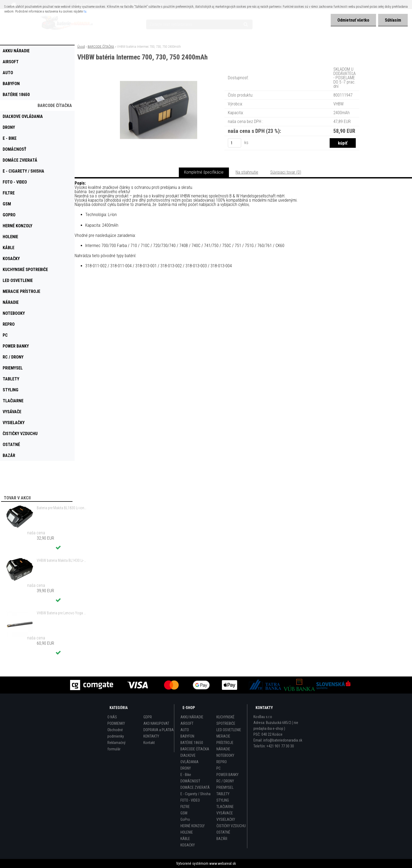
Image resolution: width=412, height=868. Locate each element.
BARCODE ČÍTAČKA (101, 47)
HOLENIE (187, 832)
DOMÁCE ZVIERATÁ (195, 787)
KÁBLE (185, 839)
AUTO (185, 730)
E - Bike (186, 775)
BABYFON (187, 736)
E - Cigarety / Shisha (195, 794)
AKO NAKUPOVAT (156, 723)
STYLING (223, 800)
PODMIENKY (116, 723)
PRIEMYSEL (225, 787)
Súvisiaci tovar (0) (286, 172)
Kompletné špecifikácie (204, 172)
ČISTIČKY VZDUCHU (231, 826)
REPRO (222, 762)
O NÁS (112, 717)
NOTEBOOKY (225, 755)
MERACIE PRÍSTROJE (225, 739)
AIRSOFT (187, 723)
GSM (184, 813)
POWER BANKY (227, 775)
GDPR (148, 717)
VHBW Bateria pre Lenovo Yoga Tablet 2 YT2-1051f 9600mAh (62, 613)
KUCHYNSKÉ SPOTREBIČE (226, 720)
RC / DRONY (225, 781)
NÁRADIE (223, 749)
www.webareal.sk (223, 863)
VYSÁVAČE (225, 813)
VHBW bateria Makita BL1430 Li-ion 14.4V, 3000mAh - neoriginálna (62, 560)
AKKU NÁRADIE (192, 717)
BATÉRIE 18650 (192, 743)
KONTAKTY (151, 736)
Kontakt (149, 743)
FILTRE (185, 807)
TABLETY (223, 794)
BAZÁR (222, 839)
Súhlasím (393, 20)
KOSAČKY (188, 845)
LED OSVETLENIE (229, 730)
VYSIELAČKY (226, 819)
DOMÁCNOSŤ (190, 781)
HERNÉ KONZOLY (193, 826)
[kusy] (235, 143)
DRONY (186, 768)
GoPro (185, 819)
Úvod (81, 47)
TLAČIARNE (225, 807)
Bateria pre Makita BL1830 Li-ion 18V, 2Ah (62, 508)
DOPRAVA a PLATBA (159, 730)
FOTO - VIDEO (190, 800)
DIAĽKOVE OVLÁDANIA (189, 759)
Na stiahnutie (247, 172)
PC (219, 768)
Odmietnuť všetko (353, 20)
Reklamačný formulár (116, 746)
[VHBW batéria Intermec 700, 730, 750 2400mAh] (159, 73)
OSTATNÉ (223, 832)
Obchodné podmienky (116, 733)
